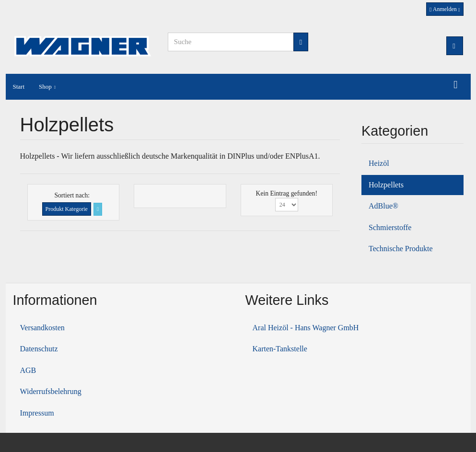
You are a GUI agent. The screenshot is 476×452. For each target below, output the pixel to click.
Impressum (37, 413)
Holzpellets (386, 185)
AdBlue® (383, 206)
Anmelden (445, 9)
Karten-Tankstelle (280, 349)
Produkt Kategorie (67, 209)
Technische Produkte (401, 249)
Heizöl (379, 163)
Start (19, 87)
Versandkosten (42, 328)
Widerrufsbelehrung (51, 391)
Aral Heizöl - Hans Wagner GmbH (306, 328)
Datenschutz (39, 349)
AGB (28, 370)
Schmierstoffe (390, 227)
